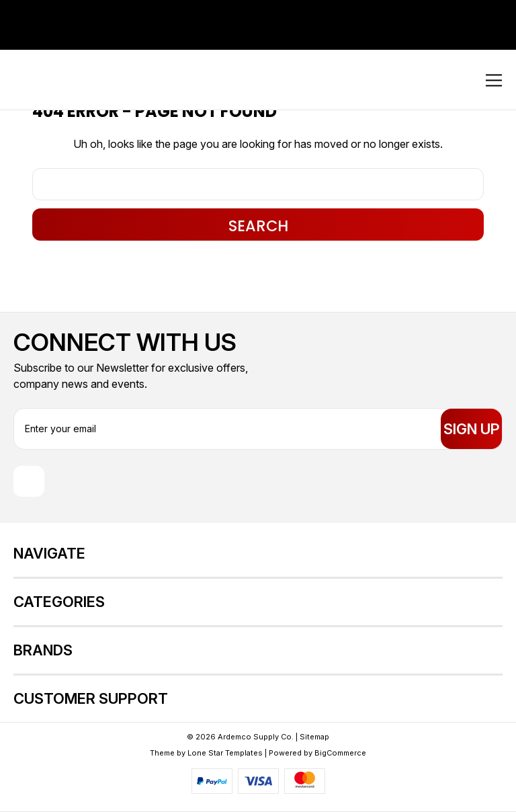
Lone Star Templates (225, 753)
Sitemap (314, 737)
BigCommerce (340, 753)
